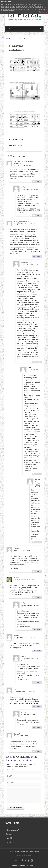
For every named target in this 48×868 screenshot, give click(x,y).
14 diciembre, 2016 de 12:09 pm (24, 691)
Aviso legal (10, 842)
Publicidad (10, 838)
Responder (37, 181)
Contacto (9, 834)
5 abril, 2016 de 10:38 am (22, 550)
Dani (9, 760)
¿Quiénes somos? (12, 830)
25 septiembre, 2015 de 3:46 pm (24, 224)
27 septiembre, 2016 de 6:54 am (24, 638)
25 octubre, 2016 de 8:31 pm (37, 484)
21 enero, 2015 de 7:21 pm (23, 166)
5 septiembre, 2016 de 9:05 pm (24, 580)
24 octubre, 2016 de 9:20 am (33, 371)
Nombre (10, 770)
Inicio (8, 38)
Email (9, 776)
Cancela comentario (22, 760)
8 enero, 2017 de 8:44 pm (29, 714)
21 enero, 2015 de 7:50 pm (29, 189)
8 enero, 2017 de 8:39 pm (22, 736)
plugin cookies (43, 12)
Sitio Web (10, 782)
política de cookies (25, 9)
